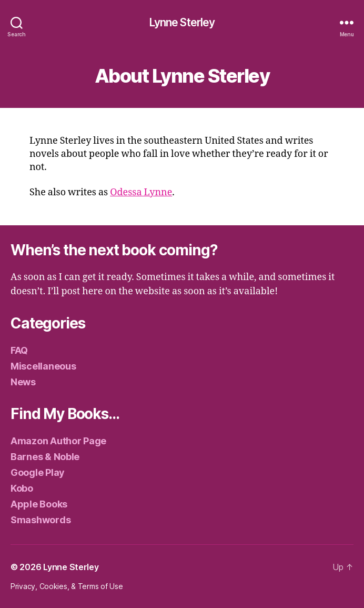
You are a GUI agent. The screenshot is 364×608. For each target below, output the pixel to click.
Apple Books (39, 504)
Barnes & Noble (45, 457)
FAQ (19, 350)
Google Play (38, 472)
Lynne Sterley (182, 22)
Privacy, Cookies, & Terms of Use (67, 586)
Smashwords (41, 520)
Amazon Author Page (58, 441)
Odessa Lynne (141, 192)
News (23, 382)
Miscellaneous (43, 366)
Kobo (22, 488)
